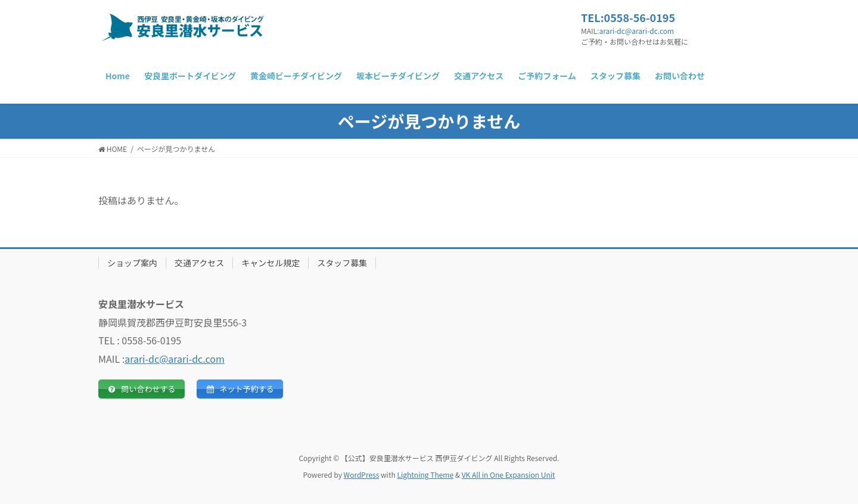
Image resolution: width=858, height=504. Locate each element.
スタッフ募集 (342, 263)
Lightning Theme (425, 475)
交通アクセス (199, 263)
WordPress (362, 475)
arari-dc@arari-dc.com (636, 31)
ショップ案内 (132, 263)
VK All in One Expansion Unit (509, 475)
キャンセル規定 (271, 263)
